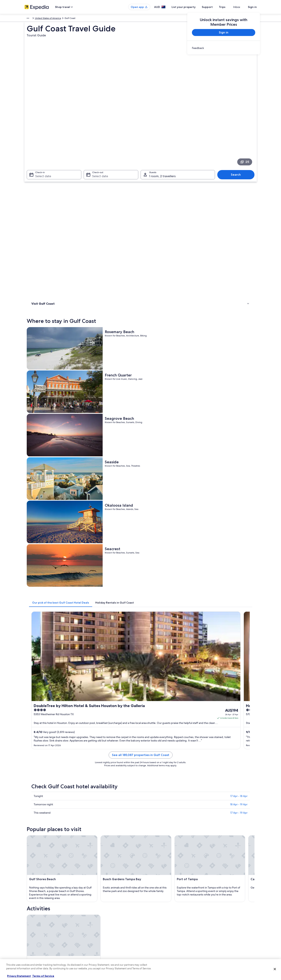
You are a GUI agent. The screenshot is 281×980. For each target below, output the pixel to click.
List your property (191, 7)
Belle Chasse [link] (38, 808)
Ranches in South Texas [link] (50, 761)
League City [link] (37, 801)
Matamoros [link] (207, 787)
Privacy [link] (148, 903)
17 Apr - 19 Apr (239, 439)
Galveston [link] (93, 787)
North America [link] (32, 19)
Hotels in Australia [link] (94, 909)
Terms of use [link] (151, 916)
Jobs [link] (27, 909)
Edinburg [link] (149, 801)
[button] (141, 706)
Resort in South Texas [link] (155, 761)
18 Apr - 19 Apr (239, 431)
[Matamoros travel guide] (234, 674)
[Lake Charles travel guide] (191, 674)
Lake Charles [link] (151, 787)
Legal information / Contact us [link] (160, 934)
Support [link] (209, 903)
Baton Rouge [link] (38, 787)
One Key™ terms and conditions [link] (161, 922)
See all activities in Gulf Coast (169, 646)
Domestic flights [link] (93, 928)
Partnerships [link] (31, 922)
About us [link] (29, 903)
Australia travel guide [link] (95, 903)
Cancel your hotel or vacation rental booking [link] (228, 909)
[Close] (275, 969)
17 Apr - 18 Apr (239, 422)
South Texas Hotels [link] (153, 754)
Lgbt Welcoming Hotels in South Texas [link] (165, 739)
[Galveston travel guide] (147, 674)
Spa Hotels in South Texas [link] (51, 754)
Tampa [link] (147, 794)
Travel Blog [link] (90, 947)
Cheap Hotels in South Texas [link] (159, 732)
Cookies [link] (149, 909)
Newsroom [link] (30, 940)
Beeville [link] (91, 808)
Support (214, 7)
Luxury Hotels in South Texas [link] (53, 747)
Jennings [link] (205, 801)
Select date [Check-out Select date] (99, 131)
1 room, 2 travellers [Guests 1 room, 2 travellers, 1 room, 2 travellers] (162, 131)
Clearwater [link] (93, 801)
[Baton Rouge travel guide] (104, 674)
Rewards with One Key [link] (96, 953)
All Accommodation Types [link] (98, 940)
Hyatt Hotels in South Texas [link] (52, 739)
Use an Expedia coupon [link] (217, 922)
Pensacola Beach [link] (154, 808)
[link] (224, 48)
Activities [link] (37, 183)
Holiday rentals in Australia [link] (98, 916)
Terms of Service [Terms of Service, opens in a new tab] (43, 976)
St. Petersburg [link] (96, 794)
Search (238, 130)
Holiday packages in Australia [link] (100, 922)
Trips (229, 7)
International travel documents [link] (221, 928)
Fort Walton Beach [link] (212, 794)
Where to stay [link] (40, 178)
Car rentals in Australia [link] (96, 934)
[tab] (118, 290)
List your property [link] (34, 916)
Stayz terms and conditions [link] (159, 928)
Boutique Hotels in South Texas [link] (55, 732)
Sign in (252, 7)
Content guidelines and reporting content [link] (166, 940)
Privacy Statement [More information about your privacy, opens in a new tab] (19, 976)
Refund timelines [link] (214, 916)
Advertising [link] (30, 928)
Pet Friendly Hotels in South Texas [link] (162, 747)
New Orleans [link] (38, 794)
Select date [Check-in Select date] (41, 131)
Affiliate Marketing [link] (34, 934)
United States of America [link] (56, 19)
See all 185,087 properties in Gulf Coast (169, 386)
